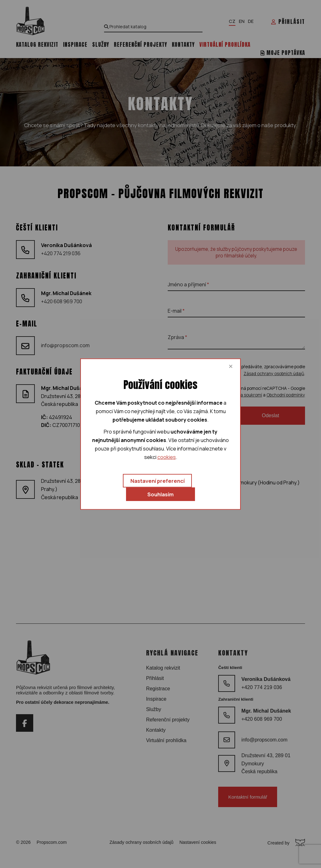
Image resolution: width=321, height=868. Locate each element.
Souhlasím (160, 494)
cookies (167, 457)
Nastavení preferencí (158, 481)
